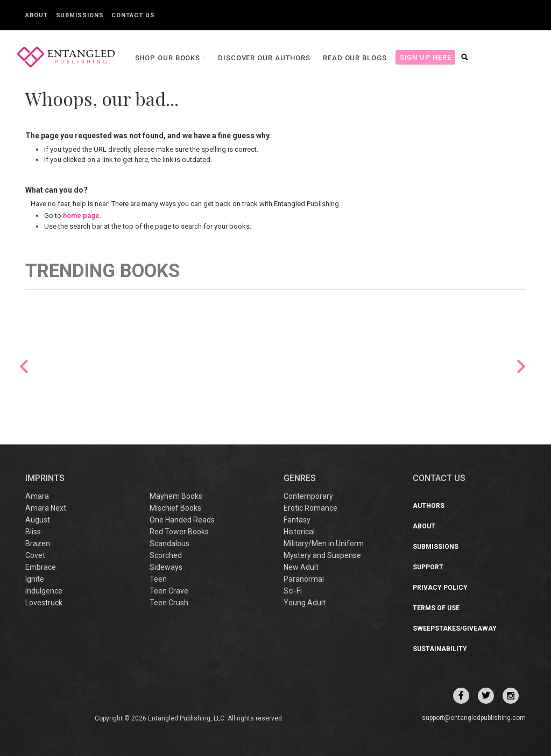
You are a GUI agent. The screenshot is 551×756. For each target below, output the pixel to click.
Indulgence (44, 591)
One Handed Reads (182, 520)
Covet (35, 555)
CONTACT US (439, 478)
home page (81, 216)
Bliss (33, 532)
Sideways (166, 567)
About (37, 15)
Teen (158, 579)
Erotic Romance (310, 508)
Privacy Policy (440, 588)
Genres (300, 478)
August (38, 520)
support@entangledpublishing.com (474, 718)
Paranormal (304, 579)
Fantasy (297, 520)
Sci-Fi (293, 591)
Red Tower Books (179, 532)
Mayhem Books (176, 496)
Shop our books (167, 58)
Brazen (38, 543)
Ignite (35, 579)
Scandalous (169, 543)
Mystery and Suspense (322, 555)
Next (521, 366)
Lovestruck (44, 603)
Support (428, 567)
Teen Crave (169, 591)
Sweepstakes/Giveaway (455, 628)
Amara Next (46, 508)
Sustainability (440, 649)
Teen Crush (169, 603)
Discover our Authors (263, 58)
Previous (24, 366)
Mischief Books (175, 508)
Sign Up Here (424, 57)
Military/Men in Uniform (324, 543)
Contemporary (308, 496)
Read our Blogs (354, 58)
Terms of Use (436, 608)
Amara (37, 496)
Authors (429, 506)
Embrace (41, 567)
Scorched (166, 555)
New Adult (301, 567)
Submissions (80, 15)
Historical (299, 532)
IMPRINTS (45, 478)
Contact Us (133, 15)
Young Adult (305, 603)
